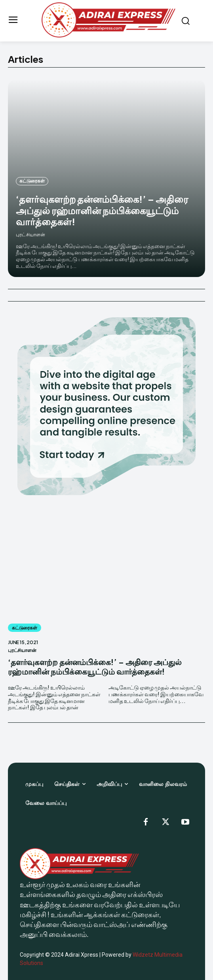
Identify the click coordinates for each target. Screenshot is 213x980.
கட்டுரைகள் (32, 181)
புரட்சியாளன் (30, 235)
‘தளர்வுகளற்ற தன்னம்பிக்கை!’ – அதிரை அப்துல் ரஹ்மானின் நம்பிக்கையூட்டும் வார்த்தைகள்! (102, 210)
